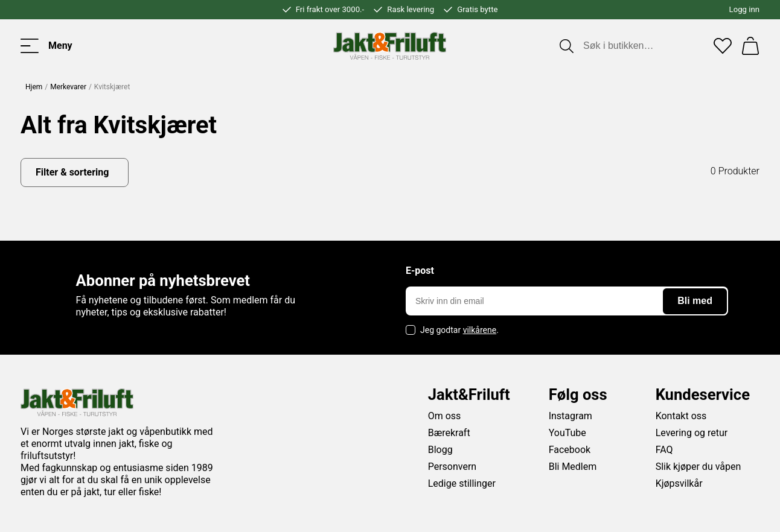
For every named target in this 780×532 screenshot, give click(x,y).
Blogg (440, 450)
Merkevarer (68, 87)
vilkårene (480, 330)
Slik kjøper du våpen (698, 467)
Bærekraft (449, 433)
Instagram (571, 416)
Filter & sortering (72, 172)
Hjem (34, 87)
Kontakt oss (681, 416)
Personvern (452, 467)
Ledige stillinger (462, 483)
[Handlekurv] (750, 46)
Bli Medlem (573, 467)
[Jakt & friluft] (390, 46)
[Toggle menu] (46, 46)
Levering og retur (692, 433)
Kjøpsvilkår (679, 483)
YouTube (567, 433)
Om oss (445, 416)
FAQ (664, 450)
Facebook (570, 450)
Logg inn (744, 9)
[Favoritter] (723, 46)
